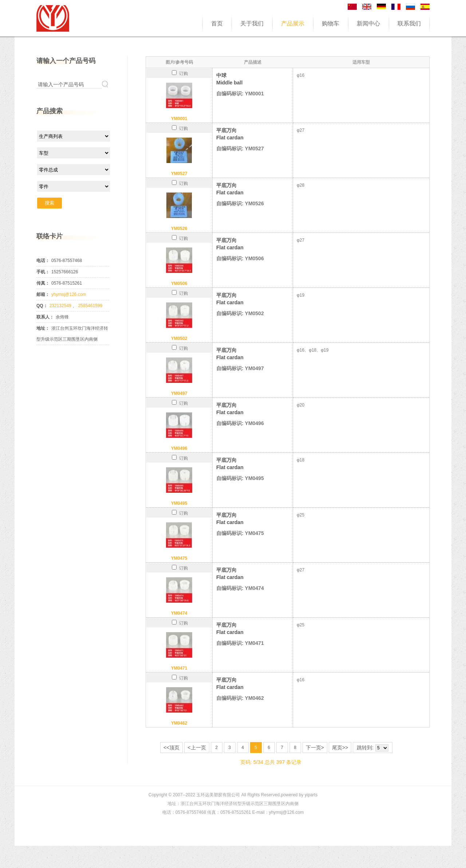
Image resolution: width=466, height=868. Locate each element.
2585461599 (90, 306)
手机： (43, 272)
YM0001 (179, 119)
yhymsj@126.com (69, 294)
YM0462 (179, 723)
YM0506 (179, 284)
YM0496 (179, 448)
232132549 (61, 306)
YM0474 (179, 613)
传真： (43, 283)
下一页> (315, 748)
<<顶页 (171, 748)
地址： (43, 328)
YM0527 (179, 174)
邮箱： (43, 294)
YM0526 (179, 229)
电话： (43, 261)
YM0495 (179, 503)
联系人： (45, 317)
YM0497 (179, 393)
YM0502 (179, 338)
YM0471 (179, 668)
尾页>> (340, 748)
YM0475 (179, 558)
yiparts (311, 795)
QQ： (42, 306)
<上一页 (197, 748)
